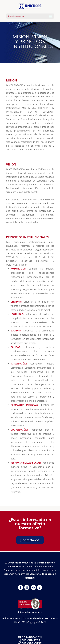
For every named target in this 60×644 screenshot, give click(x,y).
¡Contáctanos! (30, 540)
